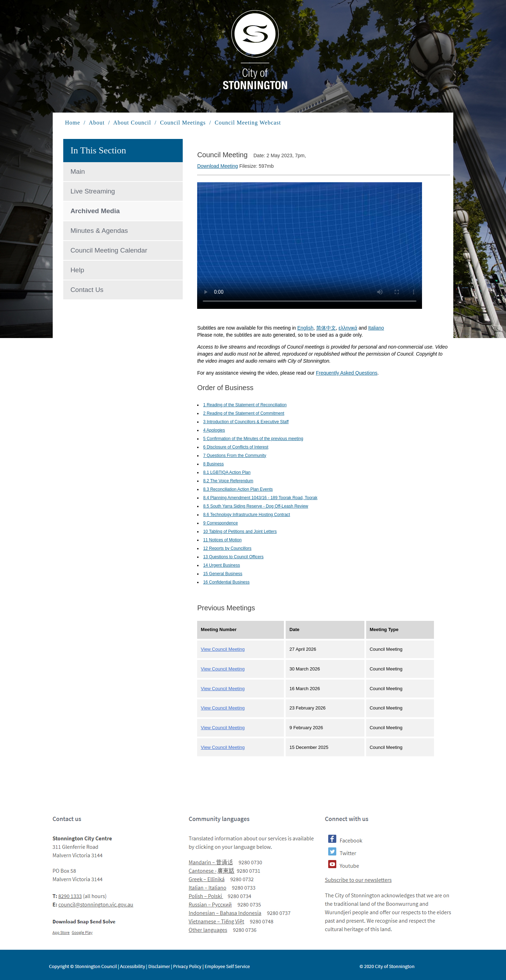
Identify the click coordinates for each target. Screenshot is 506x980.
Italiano (376, 328)
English (305, 328)
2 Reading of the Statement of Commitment (244, 413)
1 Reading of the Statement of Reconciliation (245, 405)
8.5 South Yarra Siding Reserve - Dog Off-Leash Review (256, 506)
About (97, 123)
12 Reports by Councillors (227, 548)
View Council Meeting (223, 649)
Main (77, 171)
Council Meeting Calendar (109, 250)
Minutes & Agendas (99, 231)
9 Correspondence (220, 523)
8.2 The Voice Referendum (228, 481)
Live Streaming (93, 191)
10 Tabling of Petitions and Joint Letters (240, 532)
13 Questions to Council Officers (233, 557)
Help (77, 270)
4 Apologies (214, 430)
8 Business (213, 464)
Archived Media (95, 211)
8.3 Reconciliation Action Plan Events (238, 489)
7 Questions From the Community (235, 456)
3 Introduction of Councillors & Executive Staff (246, 422)
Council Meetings (183, 123)
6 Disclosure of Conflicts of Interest (236, 447)
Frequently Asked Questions (347, 373)
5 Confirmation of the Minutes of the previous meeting (253, 439)
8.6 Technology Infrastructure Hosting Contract (246, 515)
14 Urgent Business (222, 565)
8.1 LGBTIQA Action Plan (227, 472)
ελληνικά (348, 328)
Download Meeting (218, 166)
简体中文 (326, 328)
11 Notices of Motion (222, 540)
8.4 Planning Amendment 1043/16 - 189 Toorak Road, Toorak (260, 498)
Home (73, 123)
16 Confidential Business (226, 582)
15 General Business (223, 574)
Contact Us (87, 290)
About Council (132, 123)
